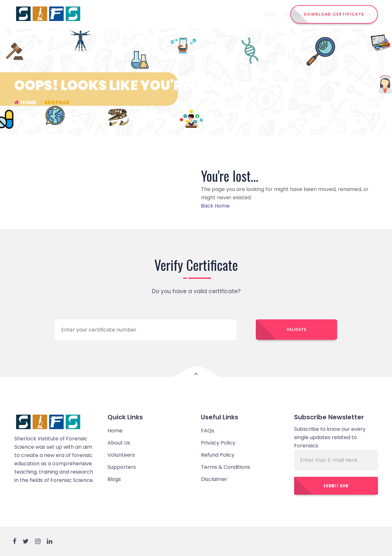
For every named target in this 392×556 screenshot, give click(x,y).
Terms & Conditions (226, 467)
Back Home (215, 206)
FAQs (207, 431)
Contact (258, 14)
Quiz (236, 14)
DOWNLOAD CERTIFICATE (334, 14)
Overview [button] (182, 14)
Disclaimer (214, 479)
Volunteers (121, 455)
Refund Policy (218, 455)
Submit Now (336, 486)
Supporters (122, 467)
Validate (296, 330)
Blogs (114, 479)
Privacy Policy (218, 443)
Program (213, 14)
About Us (119, 443)
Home (156, 14)
